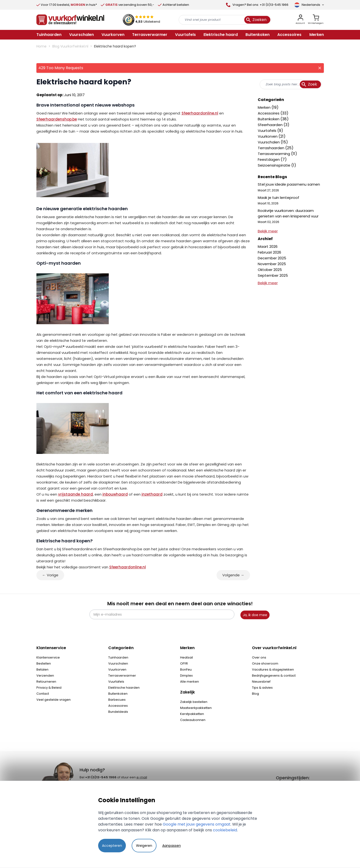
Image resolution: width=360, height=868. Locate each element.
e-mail (142, 777)
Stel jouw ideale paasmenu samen (289, 184)
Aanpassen (172, 846)
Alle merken (190, 682)
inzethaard (152, 494)
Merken (265, 107)
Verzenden (45, 676)
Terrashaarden (272, 148)
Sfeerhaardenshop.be (57, 119)
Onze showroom (265, 663)
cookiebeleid (225, 830)
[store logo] (70, 20)
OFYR (184, 663)
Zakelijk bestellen (194, 702)
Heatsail (187, 657)
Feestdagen (269, 159)
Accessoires (269, 113)
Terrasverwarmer (122, 676)
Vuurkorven (268, 136)
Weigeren (144, 846)
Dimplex (186, 676)
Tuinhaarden (118, 657)
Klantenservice (48, 657)
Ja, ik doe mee (255, 615)
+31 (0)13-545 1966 (101, 777)
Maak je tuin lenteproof (278, 198)
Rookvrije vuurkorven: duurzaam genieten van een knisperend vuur (288, 213)
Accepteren (112, 846)
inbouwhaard (115, 494)
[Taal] (309, 5)
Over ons (259, 657)
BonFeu (186, 670)
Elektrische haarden (124, 688)
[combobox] (291, 84)
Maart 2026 (268, 246)
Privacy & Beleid (49, 688)
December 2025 (272, 258)
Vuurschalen (269, 142)
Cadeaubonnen (193, 720)
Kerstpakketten (192, 714)
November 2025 (272, 264)
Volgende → (233, 575)
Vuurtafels (268, 131)
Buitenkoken (269, 119)
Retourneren (46, 682)
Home (41, 46)
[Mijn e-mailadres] (162, 614)
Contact (43, 694)
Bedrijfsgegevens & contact (274, 676)
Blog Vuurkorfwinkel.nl (70, 46)
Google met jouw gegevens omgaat (197, 824)
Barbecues (117, 700)
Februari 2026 (269, 252)
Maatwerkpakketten (196, 708)
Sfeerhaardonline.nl (200, 113)
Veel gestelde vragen (54, 700)
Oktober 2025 (270, 270)
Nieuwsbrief (261, 682)
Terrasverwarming (274, 154)
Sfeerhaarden (271, 125)
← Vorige (50, 575)
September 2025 (273, 275)
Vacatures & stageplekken (273, 670)
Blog (255, 694)
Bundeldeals (118, 712)
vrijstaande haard (75, 494)
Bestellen (44, 663)
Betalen (42, 670)
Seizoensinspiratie (275, 165)
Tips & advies (262, 688)
